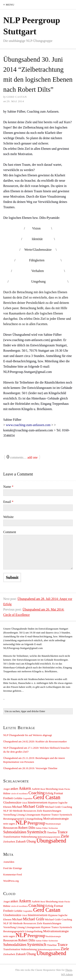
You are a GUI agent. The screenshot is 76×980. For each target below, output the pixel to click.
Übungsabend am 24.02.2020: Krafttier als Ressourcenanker (35, 741)
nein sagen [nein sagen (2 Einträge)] (9, 824)
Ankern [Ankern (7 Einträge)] (25, 788)
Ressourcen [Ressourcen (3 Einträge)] (10, 828)
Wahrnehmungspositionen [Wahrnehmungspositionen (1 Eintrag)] (49, 837)
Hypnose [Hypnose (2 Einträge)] (53, 803)
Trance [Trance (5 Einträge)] (62, 832)
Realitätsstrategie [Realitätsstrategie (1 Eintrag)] (53, 824)
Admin (67, 974)
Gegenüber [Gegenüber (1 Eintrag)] (28, 798)
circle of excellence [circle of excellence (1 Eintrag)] (19, 794)
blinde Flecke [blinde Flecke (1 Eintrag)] (64, 789)
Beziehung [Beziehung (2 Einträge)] (52, 789)
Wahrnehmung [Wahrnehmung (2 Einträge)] (29, 837)
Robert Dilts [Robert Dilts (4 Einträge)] (27, 828)
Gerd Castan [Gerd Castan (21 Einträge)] (47, 797)
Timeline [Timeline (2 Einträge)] (52, 832)
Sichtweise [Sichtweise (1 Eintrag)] (53, 828)
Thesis (69, 970)
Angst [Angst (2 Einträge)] (6, 789)
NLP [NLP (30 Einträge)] (21, 822)
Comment (10, 532)
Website (8, 517)
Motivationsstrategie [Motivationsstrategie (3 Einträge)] (56, 818)
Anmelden (9, 862)
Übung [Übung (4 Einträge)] (31, 841)
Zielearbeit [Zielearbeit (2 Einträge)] (9, 842)
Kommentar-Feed (12, 874)
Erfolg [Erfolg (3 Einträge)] (49, 793)
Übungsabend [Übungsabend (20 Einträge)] (51, 841)
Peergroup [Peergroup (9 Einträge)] (36, 823)
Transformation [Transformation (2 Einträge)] (12, 837)
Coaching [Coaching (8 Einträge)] (37, 793)
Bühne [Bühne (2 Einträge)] (7, 793)
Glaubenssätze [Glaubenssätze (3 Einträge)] (12, 802)
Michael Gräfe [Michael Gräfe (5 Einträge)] (34, 807)
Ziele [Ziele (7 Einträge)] (65, 836)
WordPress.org (11, 881)
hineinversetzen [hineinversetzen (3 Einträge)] (37, 802)
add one (32, 457)
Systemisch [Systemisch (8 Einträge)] (37, 832)
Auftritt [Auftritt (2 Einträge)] (36, 789)
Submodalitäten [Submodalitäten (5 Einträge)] (15, 832)
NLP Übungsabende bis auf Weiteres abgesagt (28, 735)
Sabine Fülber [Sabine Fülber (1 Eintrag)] (42, 828)
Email (8, 502)
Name (8, 487)
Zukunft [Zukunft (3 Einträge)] (21, 841)
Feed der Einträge (13, 868)
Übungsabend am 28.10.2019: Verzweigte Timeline (30, 768)
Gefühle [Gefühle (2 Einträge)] (18, 798)
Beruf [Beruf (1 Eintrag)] (43, 789)
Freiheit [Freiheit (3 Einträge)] (8, 798)
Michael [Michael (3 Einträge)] (17, 807)
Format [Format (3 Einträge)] (58, 793)
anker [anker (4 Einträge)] (14, 789)
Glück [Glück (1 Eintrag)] (25, 803)
